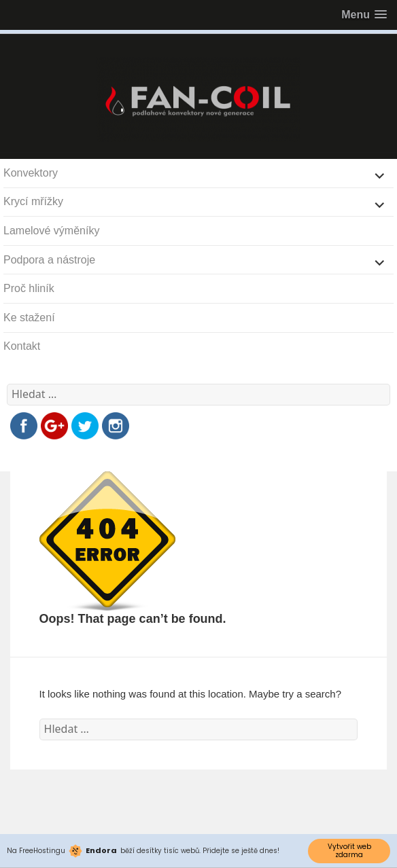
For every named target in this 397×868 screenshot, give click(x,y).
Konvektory (31, 173)
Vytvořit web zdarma (349, 851)
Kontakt (22, 346)
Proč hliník (29, 288)
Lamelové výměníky (51, 231)
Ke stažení (29, 318)
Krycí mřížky (33, 201)
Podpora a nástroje (49, 260)
